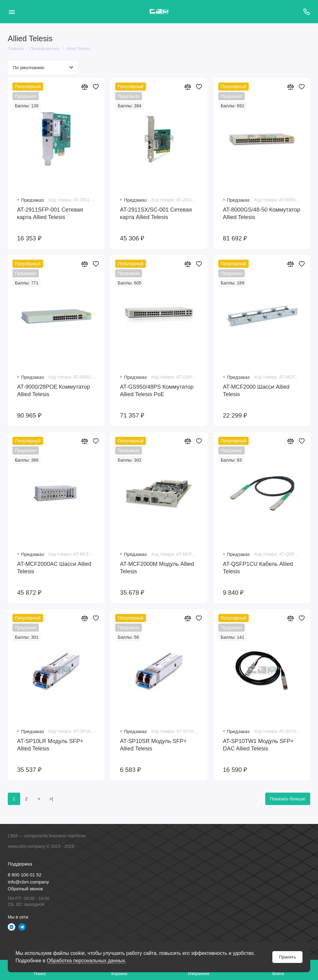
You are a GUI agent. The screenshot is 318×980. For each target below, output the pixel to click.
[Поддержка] (306, 12)
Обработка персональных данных (86, 961)
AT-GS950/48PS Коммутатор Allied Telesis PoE (157, 391)
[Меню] (12, 12)
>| (51, 799)
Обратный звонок (25, 889)
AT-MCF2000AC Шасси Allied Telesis (54, 568)
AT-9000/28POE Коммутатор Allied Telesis (54, 391)
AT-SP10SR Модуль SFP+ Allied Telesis (153, 745)
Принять (287, 957)
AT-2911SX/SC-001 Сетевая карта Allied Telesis (156, 213)
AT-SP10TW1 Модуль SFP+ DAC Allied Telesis (258, 745)
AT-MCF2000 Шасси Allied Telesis (256, 391)
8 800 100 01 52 (25, 875)
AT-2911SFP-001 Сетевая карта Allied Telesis (50, 213)
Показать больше (288, 799)
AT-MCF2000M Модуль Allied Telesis (157, 568)
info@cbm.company (28, 882)
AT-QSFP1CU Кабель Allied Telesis (258, 568)
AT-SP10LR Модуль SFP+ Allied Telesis (50, 745)
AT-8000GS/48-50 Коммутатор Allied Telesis (262, 213)
